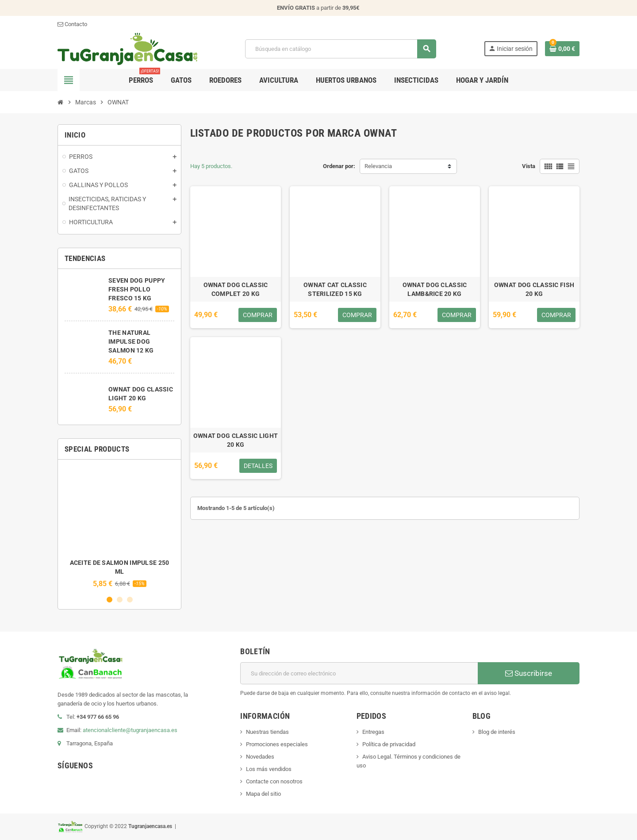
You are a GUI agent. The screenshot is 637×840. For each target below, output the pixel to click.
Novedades (260, 757)
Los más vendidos (269, 769)
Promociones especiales (277, 744)
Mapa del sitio (263, 794)
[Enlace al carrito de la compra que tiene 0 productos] (562, 49)
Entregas (373, 732)
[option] (119, 527)
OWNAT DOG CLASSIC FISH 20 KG (534, 289)
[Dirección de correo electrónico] (359, 673)
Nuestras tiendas (267, 732)
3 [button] (130, 600)
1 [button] (109, 600)
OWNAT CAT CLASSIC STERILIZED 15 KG (335, 289)
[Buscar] (340, 49)
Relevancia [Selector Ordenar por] (378, 166)
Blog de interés (497, 732)
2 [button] (120, 600)
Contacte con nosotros (274, 781)
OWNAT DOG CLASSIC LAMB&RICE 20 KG (435, 289)
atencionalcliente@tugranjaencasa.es (130, 730)
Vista (529, 166)
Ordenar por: (339, 166)
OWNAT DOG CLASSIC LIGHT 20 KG (236, 440)
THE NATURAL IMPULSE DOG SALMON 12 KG (131, 341)
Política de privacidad (389, 744)
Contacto (72, 24)
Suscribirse (529, 673)
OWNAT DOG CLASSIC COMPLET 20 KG (236, 289)
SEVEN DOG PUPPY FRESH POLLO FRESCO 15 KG (137, 289)
